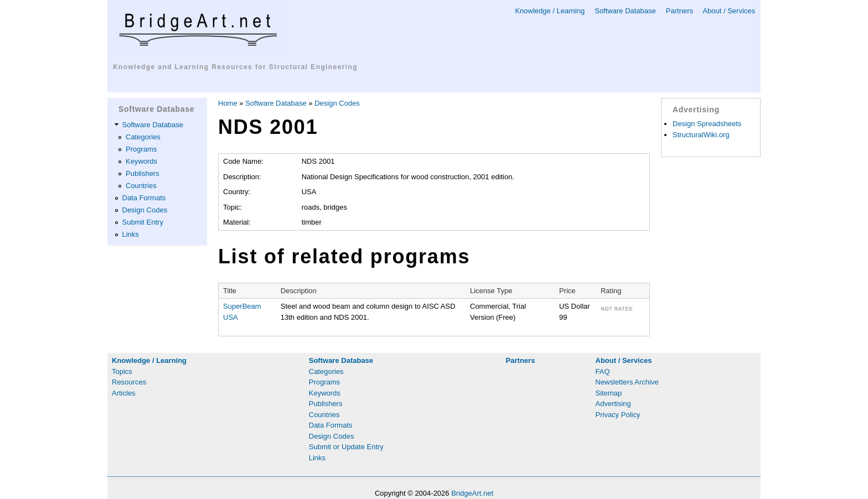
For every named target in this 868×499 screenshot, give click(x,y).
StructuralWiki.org (701, 135)
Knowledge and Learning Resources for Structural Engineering (235, 67)
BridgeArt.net (472, 493)
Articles (124, 393)
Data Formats (144, 198)
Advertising (613, 404)
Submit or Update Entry (346, 447)
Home (228, 103)
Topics (122, 371)
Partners (680, 11)
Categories (143, 137)
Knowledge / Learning (550, 11)
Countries (141, 186)
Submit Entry (143, 222)
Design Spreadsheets (707, 124)
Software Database (625, 11)
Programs (141, 149)
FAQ (603, 371)
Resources (129, 382)
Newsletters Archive (627, 382)
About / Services (729, 11)
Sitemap (609, 393)
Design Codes (145, 210)
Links (131, 234)
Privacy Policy (618, 415)
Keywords (141, 161)
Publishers (143, 173)
